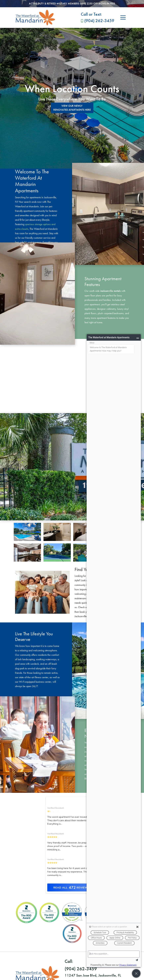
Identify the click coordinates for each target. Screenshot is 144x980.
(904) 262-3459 (98, 17)
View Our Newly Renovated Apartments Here (72, 108)
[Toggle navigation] (123, 18)
